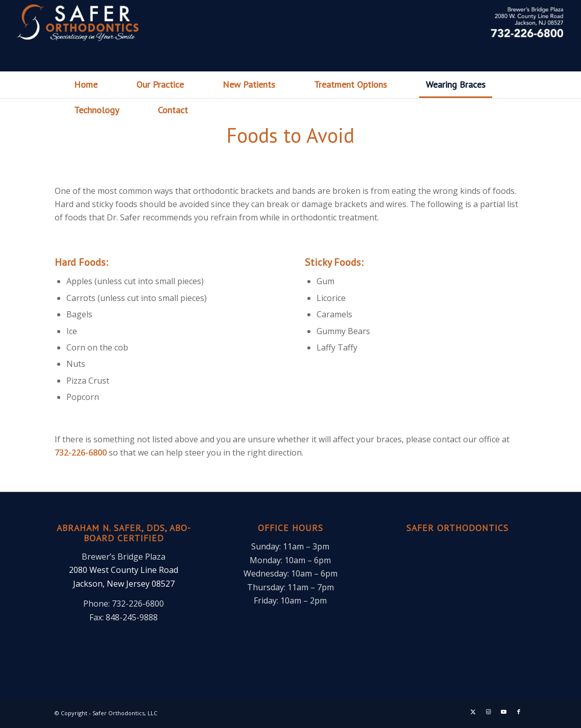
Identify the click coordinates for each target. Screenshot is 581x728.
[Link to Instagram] (488, 712)
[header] (290, 36)
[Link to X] (473, 712)
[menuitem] (86, 85)
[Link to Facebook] (519, 712)
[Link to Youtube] (503, 712)
